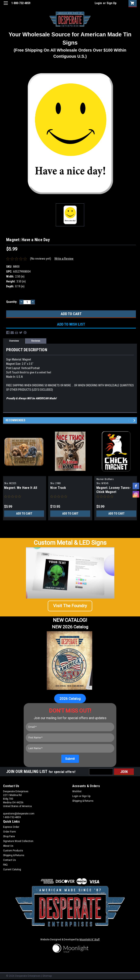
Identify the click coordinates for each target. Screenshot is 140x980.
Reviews (36, 341)
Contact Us (9, 860)
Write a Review (64, 259)
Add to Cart (24, 514)
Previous (129, 421)
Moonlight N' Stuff (90, 940)
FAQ (5, 865)
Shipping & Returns (83, 801)
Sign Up (111, 3)
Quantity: (12, 302)
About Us (8, 846)
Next (135, 421)
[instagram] (136, 494)
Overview (14, 341)
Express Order (11, 827)
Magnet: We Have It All (21, 488)
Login (98, 3)
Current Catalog (12, 869)
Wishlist (77, 791)
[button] (70, 607)
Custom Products (13, 851)
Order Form (9, 832)
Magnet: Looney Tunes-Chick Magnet (114, 490)
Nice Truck (58, 488)
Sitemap (47, 976)
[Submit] (70, 759)
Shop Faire (9, 836)
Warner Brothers (105, 479)
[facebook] (136, 486)
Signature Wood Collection (18, 841)
